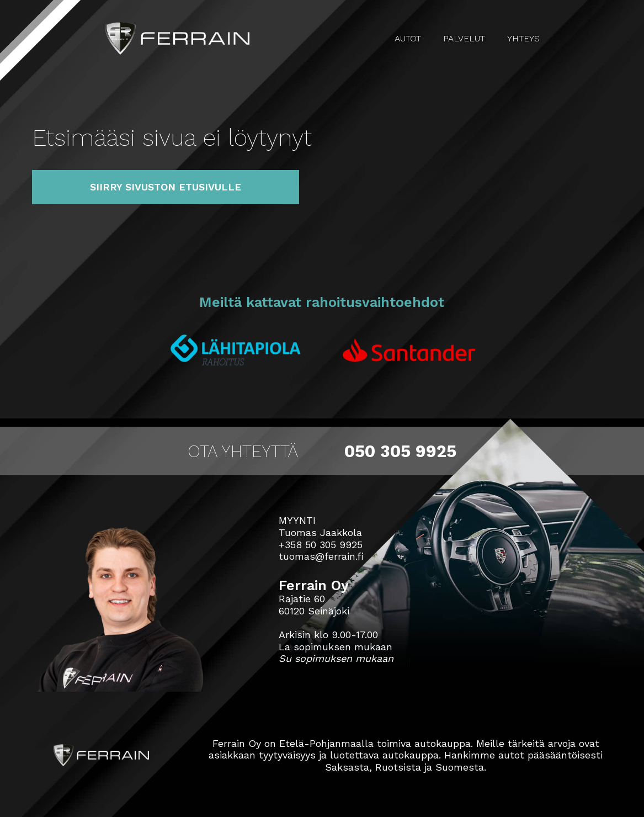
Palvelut (464, 38)
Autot (408, 38)
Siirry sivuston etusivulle (166, 187)
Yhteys (523, 38)
